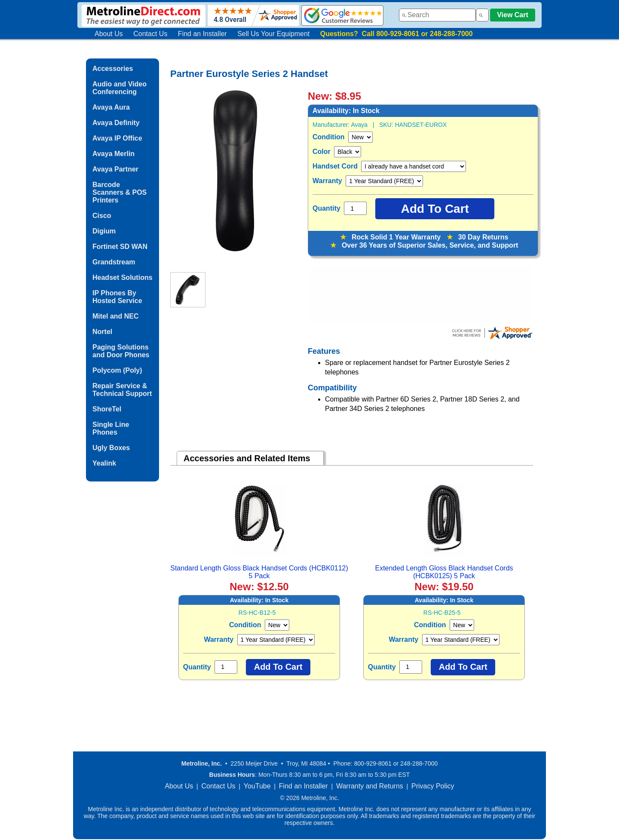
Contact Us (150, 34)
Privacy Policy (433, 786)
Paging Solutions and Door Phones (121, 351)
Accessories (113, 69)
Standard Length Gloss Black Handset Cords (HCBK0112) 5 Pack (259, 572)
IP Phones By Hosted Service (117, 297)
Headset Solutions (123, 277)
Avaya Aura (111, 107)
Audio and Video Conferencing (120, 88)
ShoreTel (107, 409)
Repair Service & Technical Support (122, 390)
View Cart (513, 15)
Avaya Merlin (113, 154)
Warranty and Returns (370, 786)
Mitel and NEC (116, 316)
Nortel (102, 332)
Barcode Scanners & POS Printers (120, 192)
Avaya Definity (116, 123)
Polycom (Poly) (117, 370)
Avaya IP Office (117, 138)
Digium (104, 231)
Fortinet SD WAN (120, 247)
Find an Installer (202, 34)
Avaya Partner (115, 169)
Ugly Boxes (111, 448)
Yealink (104, 463)
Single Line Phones (111, 428)
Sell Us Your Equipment (273, 34)
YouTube (257, 786)
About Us (109, 34)
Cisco (102, 216)
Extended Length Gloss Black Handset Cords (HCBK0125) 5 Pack (444, 572)
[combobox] (437, 15)
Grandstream (114, 262)
